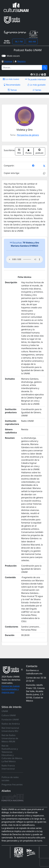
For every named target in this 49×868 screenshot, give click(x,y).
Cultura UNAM (9, 715)
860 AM (32, 42)
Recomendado (12, 85)
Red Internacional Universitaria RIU (10, 729)
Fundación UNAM (10, 720)
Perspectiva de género (28, 135)
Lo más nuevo (11, 79)
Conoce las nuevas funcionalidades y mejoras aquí (11, 689)
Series (37, 90)
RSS (19, 151)
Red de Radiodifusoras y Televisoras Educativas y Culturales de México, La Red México (12, 754)
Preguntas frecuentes (12, 785)
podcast (39, 151)
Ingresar (8, 61)
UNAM (5, 711)
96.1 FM (18, 42)
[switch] (4, 56)
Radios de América (11, 724)
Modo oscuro (14, 56)
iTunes (28, 152)
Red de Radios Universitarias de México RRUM (10, 738)
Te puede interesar (36, 79)
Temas (12, 90)
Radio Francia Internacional (8, 767)
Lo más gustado (36, 85)
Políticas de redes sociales (10, 779)
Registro (21, 61)
